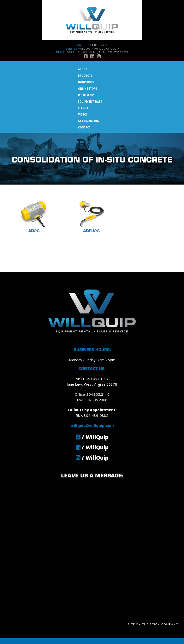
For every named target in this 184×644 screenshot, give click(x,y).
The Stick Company (160, 624)
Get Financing (89, 121)
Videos (83, 114)
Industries (86, 82)
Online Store (87, 88)
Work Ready (86, 95)
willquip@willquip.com (99, 49)
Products (85, 75)
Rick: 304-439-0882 (92, 415)
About (83, 69)
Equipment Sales (90, 101)
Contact (84, 127)
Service (83, 108)
